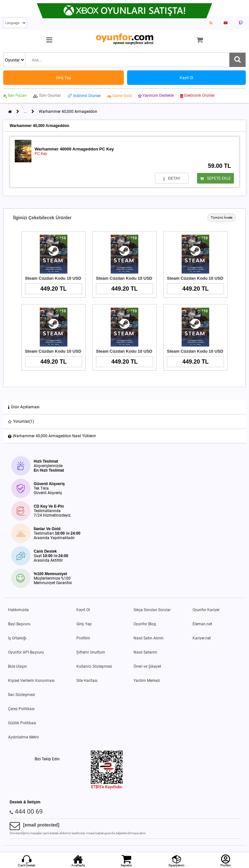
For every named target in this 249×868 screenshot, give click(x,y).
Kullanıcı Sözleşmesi (94, 666)
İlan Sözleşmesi (21, 695)
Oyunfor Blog (145, 624)
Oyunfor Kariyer (206, 610)
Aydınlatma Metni (23, 737)
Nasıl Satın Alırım (149, 638)
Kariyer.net (202, 638)
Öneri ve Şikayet (147, 666)
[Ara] (237, 60)
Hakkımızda (18, 610)
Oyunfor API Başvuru (26, 652)
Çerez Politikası (21, 709)
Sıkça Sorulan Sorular (152, 610)
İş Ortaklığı (17, 638)
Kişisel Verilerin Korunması (31, 681)
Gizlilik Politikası (22, 723)
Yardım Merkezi (147, 681)
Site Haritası (87, 681)
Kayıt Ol (83, 610)
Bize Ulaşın (17, 666)
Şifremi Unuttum (91, 652)
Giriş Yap (84, 624)
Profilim (83, 638)
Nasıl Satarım (145, 652)
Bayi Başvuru (19, 624)
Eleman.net (202, 624)
